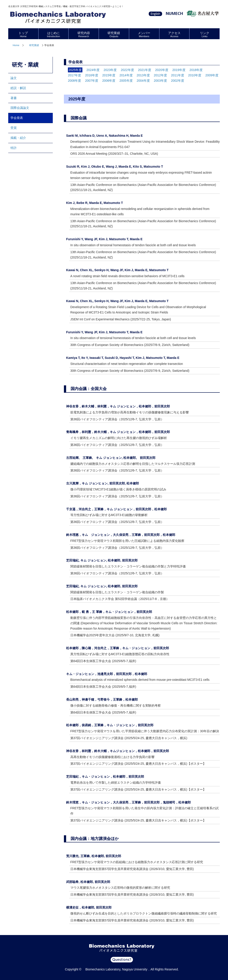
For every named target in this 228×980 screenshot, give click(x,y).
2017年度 (74, 75)
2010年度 (195, 75)
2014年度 (126, 75)
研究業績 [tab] (114, 34)
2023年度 (110, 70)
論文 (14, 78)
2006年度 (109, 81)
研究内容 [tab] (84, 34)
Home (16, 45)
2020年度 (162, 70)
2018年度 (196, 70)
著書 (14, 98)
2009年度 (212, 75)
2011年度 (178, 75)
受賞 (14, 128)
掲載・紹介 (18, 138)
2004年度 (143, 81)
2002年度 (178, 81)
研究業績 (34, 45)
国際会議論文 (20, 108)
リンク (205, 34)
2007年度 (92, 81)
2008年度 (74, 81)
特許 (14, 148)
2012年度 (160, 75)
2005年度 (126, 81)
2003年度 (160, 81)
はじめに (54, 34)
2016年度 (92, 75)
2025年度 (75, 70)
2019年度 (179, 70)
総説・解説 (18, 88)
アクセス (174, 34)
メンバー (144, 34)
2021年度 (145, 70)
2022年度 (127, 70)
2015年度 (109, 75)
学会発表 (17, 118)
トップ (23, 34)
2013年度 (143, 75)
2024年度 (93, 70)
